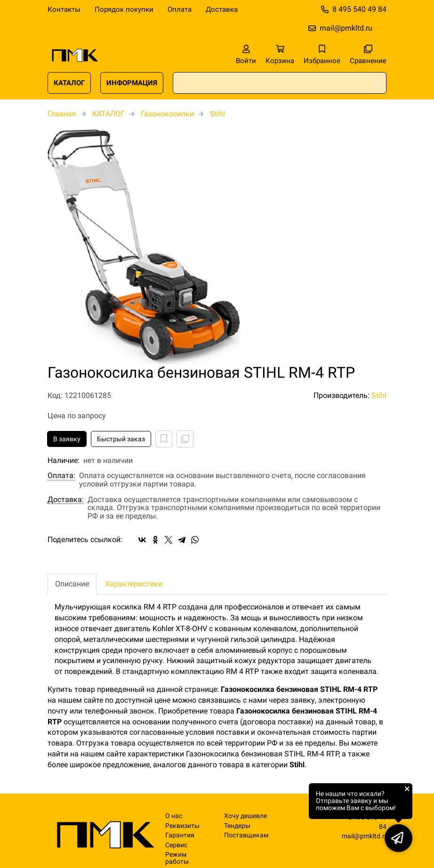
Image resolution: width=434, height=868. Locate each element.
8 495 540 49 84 (359, 9)
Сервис (176, 845)
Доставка (222, 9)
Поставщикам (246, 835)
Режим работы (177, 858)
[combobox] (280, 83)
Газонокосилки (167, 114)
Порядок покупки (124, 9)
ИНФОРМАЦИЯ (132, 83)
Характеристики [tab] (134, 584)
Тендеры (237, 826)
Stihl (217, 114)
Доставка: (66, 500)
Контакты (64, 9)
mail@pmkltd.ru (346, 28)
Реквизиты (182, 826)
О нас (174, 816)
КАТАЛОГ (69, 83)
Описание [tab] (72, 584)
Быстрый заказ (121, 439)
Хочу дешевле (245, 816)
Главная (62, 114)
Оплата (180, 9)
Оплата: (61, 476)
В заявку (67, 439)
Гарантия (180, 835)
